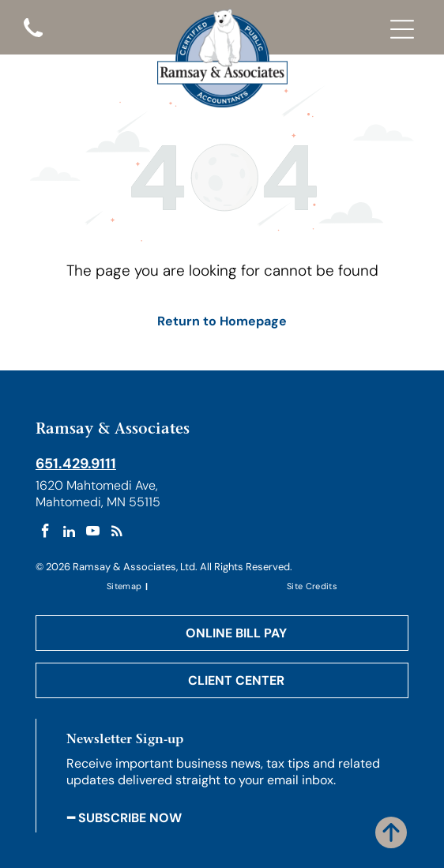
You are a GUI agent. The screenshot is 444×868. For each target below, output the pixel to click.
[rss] (117, 533)
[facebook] (45, 533)
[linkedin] (69, 533)
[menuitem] (125, 586)
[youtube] (93, 533)
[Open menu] (402, 29)
